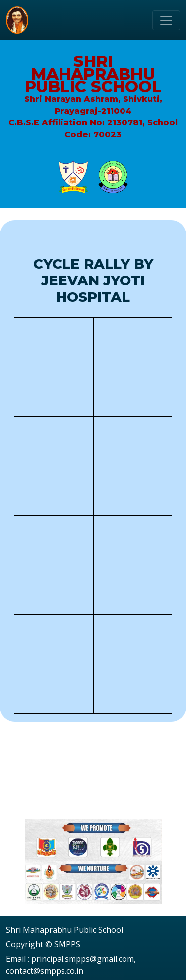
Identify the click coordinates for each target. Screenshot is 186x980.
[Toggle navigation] (166, 20)
